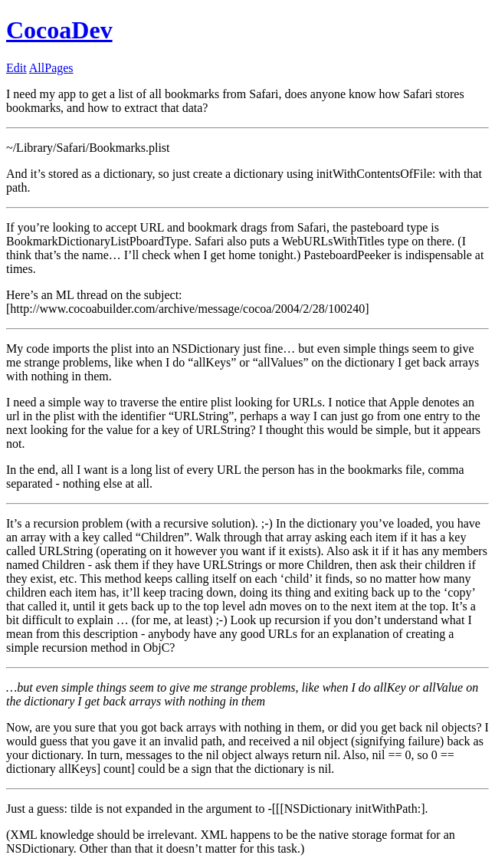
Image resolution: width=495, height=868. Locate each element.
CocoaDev (59, 30)
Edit (16, 68)
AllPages (51, 68)
